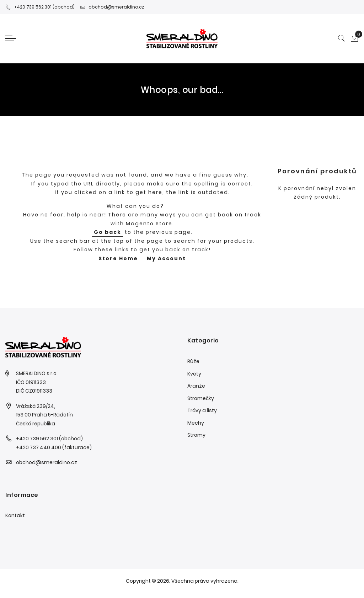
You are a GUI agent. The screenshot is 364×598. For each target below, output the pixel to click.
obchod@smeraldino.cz (112, 7)
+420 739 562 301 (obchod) (40, 7)
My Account (166, 258)
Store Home (118, 258)
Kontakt (15, 515)
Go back (108, 232)
